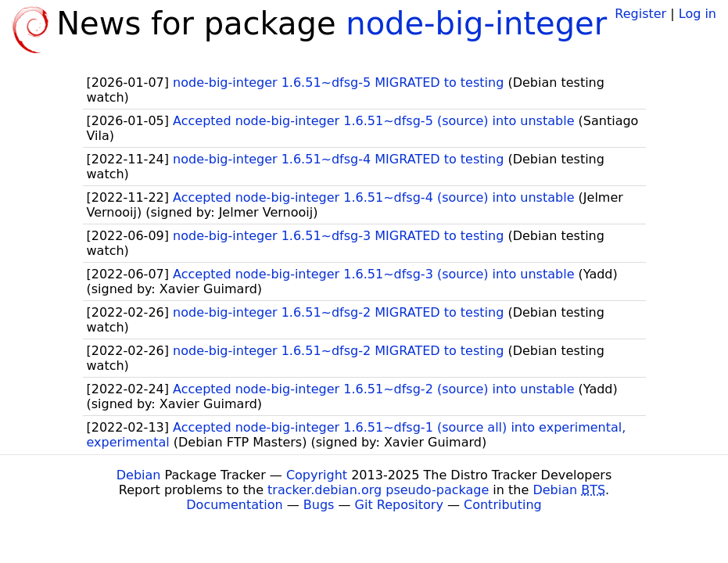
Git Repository (399, 505)
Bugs (319, 505)
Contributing (503, 505)
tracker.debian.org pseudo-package (378, 490)
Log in (698, 14)
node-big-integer (476, 23)
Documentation (234, 505)
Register (640, 14)
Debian (139, 475)
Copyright (317, 475)
